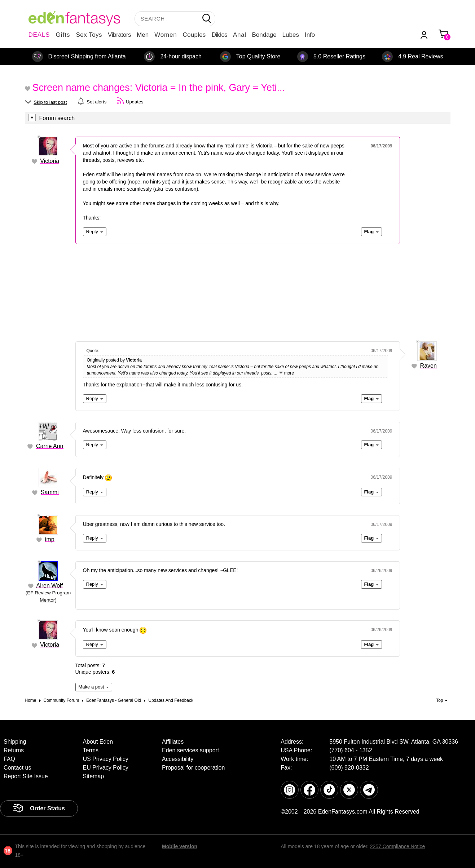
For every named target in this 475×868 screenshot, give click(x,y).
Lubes (291, 35)
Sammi (50, 492)
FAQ (9, 759)
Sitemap (94, 776)
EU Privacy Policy (106, 768)
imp (50, 539)
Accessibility (178, 759)
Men (143, 35)
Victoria (50, 161)
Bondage (264, 35)
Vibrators (119, 35)
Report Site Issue (26, 776)
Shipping (15, 742)
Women (166, 35)
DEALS (39, 35)
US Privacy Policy (106, 759)
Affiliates (173, 742)
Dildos (219, 35)
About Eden (98, 742)
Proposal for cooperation (193, 768)
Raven (428, 366)
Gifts (63, 35)
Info (310, 35)
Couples (194, 35)
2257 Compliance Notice (398, 846)
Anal (239, 35)
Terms (91, 750)
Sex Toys (89, 35)
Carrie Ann (50, 446)
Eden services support (190, 750)
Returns (14, 750)
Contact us (17, 768)
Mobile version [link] (180, 846)
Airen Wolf (50, 586)
